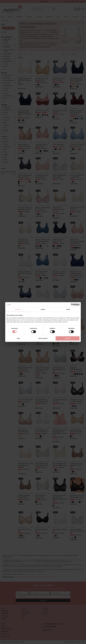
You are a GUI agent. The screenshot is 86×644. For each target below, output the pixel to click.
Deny (18, 338)
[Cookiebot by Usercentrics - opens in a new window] (72, 305)
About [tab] (68, 309)
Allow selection (43, 338)
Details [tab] (43, 309)
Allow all (68, 338)
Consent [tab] (18, 309)
